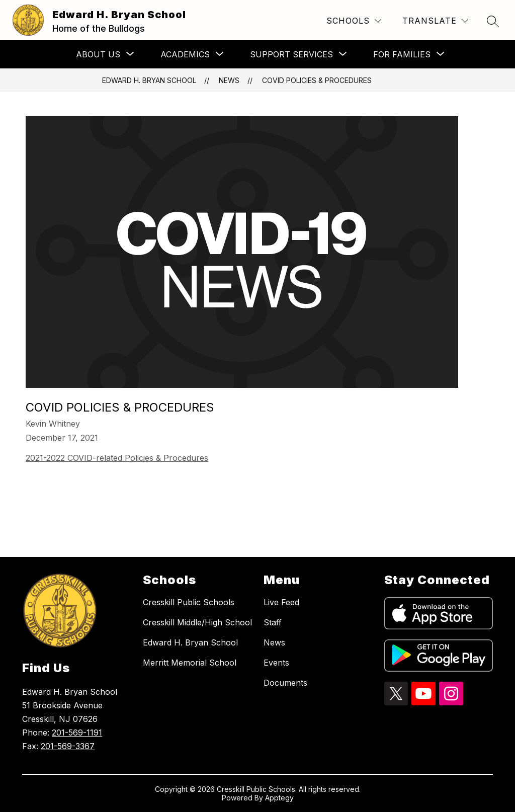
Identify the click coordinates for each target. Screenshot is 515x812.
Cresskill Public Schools (189, 602)
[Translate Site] (435, 21)
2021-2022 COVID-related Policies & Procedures (117, 458)
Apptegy (279, 798)
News (229, 80)
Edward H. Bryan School (149, 80)
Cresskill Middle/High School (197, 622)
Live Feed (281, 602)
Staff (273, 622)
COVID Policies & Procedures (317, 80)
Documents (285, 683)
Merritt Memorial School (190, 663)
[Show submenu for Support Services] (291, 54)
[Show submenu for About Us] (98, 54)
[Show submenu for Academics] (185, 54)
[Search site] (493, 21)
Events (276, 663)
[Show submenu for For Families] (402, 54)
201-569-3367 (68, 746)
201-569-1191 (77, 733)
